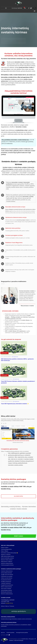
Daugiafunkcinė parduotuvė (7, 585)
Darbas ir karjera (5, 547)
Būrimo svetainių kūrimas (6, 587)
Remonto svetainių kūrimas (7, 594)
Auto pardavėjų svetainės (6, 590)
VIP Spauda (31, 639)
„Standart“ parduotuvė (6, 583)
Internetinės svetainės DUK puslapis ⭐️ (9, 553)
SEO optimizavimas (15, 357)
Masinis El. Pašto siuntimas (7, 560)
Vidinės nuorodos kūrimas (7, 578)
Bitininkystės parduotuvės (7, 592)
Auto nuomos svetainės (6, 589)
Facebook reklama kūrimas (7, 571)
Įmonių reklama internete (6, 573)
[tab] (27, 306)
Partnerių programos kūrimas (7, 565)
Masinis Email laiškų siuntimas (7, 558)
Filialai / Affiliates (5, 551)
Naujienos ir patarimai (6, 555)
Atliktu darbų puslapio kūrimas (8, 556)
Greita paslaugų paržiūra (6, 549)
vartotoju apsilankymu (18, 611)
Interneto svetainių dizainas (7, 563)
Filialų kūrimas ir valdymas (7, 562)
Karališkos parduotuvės (6, 582)
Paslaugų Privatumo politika (22, 633)
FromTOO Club (25, 639)
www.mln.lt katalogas (19, 640)
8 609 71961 (20, 8)
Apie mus (3, 633)
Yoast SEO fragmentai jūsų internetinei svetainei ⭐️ (15, 404)
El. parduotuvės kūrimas (6, 580)
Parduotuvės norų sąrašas (7, 576)
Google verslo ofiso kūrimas (7, 574)
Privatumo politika (10, 633)
